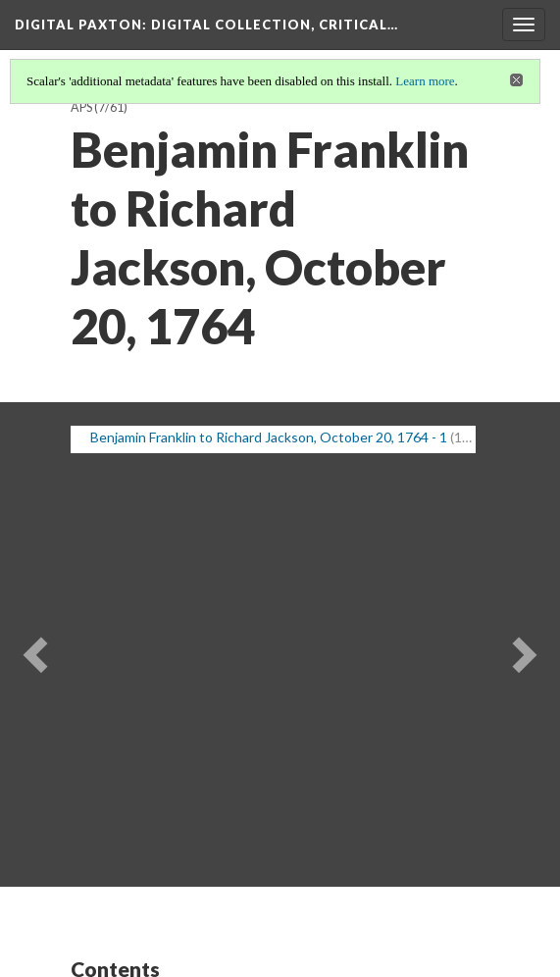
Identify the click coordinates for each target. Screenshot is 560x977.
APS (81, 107)
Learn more (425, 81)
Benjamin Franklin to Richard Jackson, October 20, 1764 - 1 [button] (269, 437)
